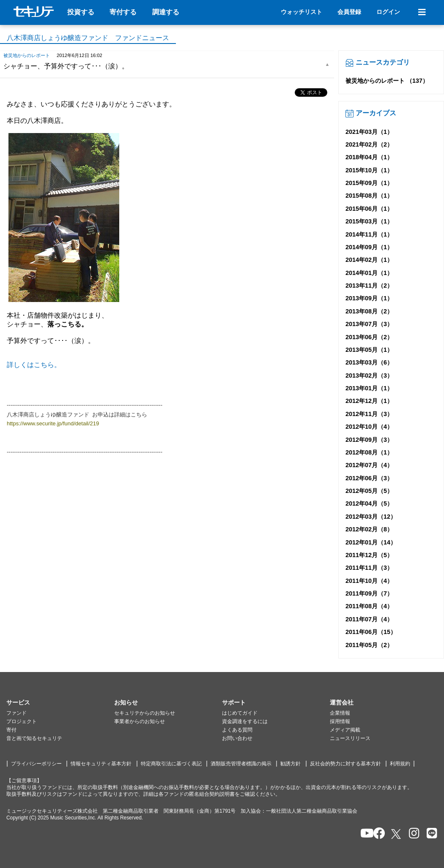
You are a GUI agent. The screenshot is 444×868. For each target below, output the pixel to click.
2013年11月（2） (369, 286)
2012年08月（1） (369, 452)
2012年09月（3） (369, 440)
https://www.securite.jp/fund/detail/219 (53, 423)
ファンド (16, 713)
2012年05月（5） (369, 491)
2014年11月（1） (369, 234)
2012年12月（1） (369, 401)
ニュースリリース (350, 738)
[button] (60, 703)
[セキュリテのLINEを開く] (430, 834)
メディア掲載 (345, 730)
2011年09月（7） (369, 593)
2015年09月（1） (369, 183)
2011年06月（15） (371, 632)
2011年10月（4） (369, 581)
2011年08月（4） (369, 606)
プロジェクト (22, 721)
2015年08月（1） (369, 196)
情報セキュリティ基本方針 (101, 764)
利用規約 (400, 764)
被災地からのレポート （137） (387, 81)
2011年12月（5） (369, 555)
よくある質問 (237, 730)
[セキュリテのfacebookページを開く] (377, 834)
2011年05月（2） (369, 645)
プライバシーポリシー (36, 764)
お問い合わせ (237, 738)
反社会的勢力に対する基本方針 (345, 764)
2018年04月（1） (369, 157)
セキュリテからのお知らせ (145, 713)
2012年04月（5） (369, 503)
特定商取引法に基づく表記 (171, 764)
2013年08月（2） (369, 311)
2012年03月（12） (371, 517)
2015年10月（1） (369, 170)
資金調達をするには (245, 721)
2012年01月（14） (371, 542)
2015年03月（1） (369, 221)
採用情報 (340, 721)
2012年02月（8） (369, 529)
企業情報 (340, 713)
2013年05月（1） (369, 350)
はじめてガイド (240, 713)
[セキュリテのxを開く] (397, 834)
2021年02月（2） (369, 144)
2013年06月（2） (369, 337)
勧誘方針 (291, 764)
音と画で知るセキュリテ (34, 738)
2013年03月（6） (369, 362)
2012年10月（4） (369, 427)
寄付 (11, 730)
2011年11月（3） (369, 568)
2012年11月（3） (369, 414)
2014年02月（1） (369, 260)
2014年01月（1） (369, 273)
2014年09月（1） (369, 247)
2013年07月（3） (369, 324)
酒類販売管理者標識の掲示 (241, 764)
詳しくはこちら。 (34, 365)
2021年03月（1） (369, 132)
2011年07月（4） (369, 619)
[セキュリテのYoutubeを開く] (363, 834)
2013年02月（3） (369, 375)
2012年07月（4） (369, 465)
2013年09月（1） (369, 298)
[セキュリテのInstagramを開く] (412, 834)
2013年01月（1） (369, 388)
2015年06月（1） (369, 209)
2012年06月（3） (369, 478)
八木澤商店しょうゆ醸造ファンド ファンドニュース (88, 38)
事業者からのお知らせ (140, 721)
